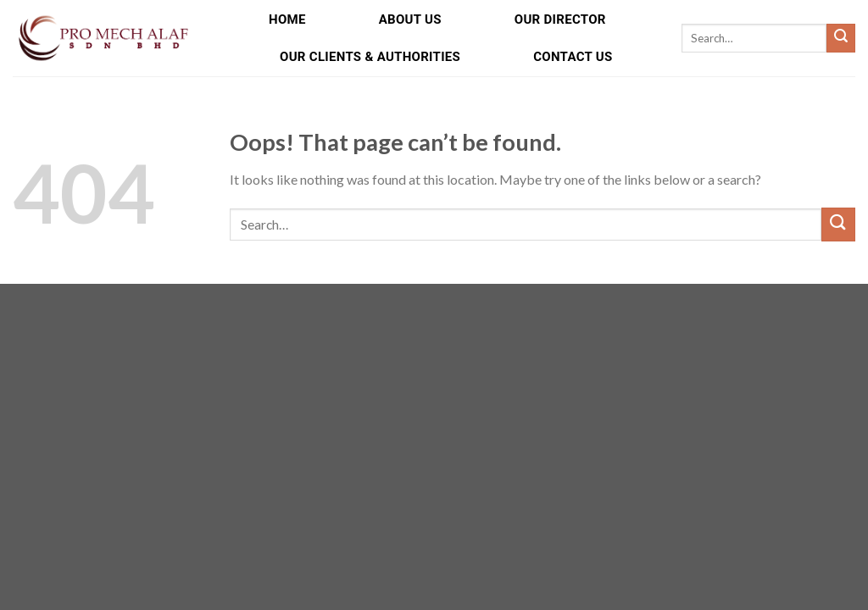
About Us (410, 19)
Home (287, 19)
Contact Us (573, 57)
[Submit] (841, 38)
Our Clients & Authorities (370, 57)
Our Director (560, 19)
